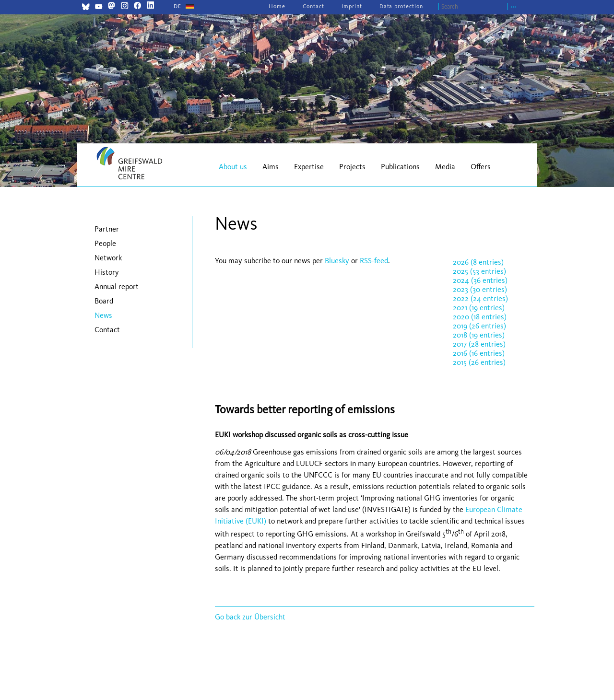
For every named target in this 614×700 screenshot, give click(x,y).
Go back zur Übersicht (250, 617)
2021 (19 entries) (479, 308)
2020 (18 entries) (480, 317)
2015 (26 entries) (479, 362)
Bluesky (338, 261)
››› (513, 6)
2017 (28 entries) (479, 344)
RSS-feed (374, 261)
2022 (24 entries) (480, 298)
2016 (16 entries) (479, 353)
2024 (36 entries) (480, 280)
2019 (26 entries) (479, 326)
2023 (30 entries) (480, 289)
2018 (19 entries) (479, 335)
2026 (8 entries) (478, 262)
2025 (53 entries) (479, 271)
